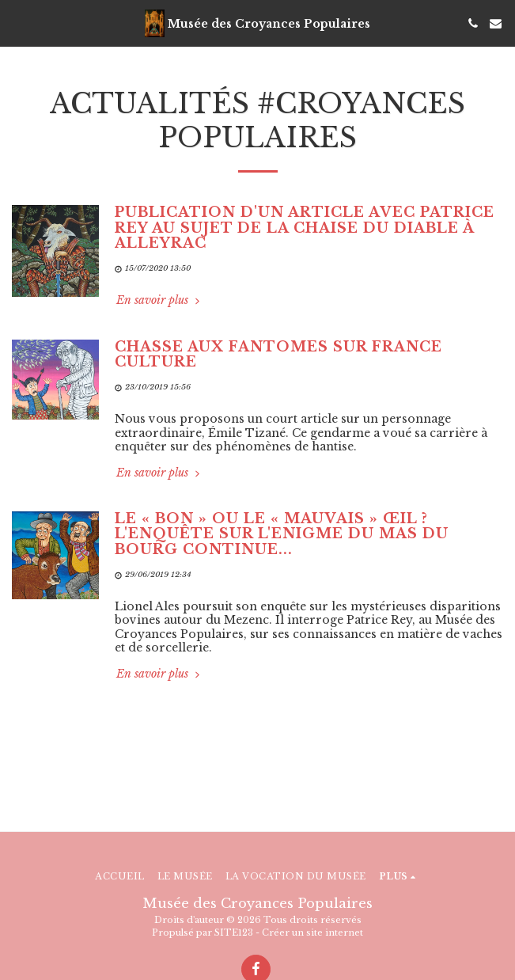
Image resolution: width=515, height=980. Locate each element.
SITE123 (234, 933)
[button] (17, 23)
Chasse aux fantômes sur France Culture (278, 354)
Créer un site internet (312, 933)
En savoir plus (159, 300)
